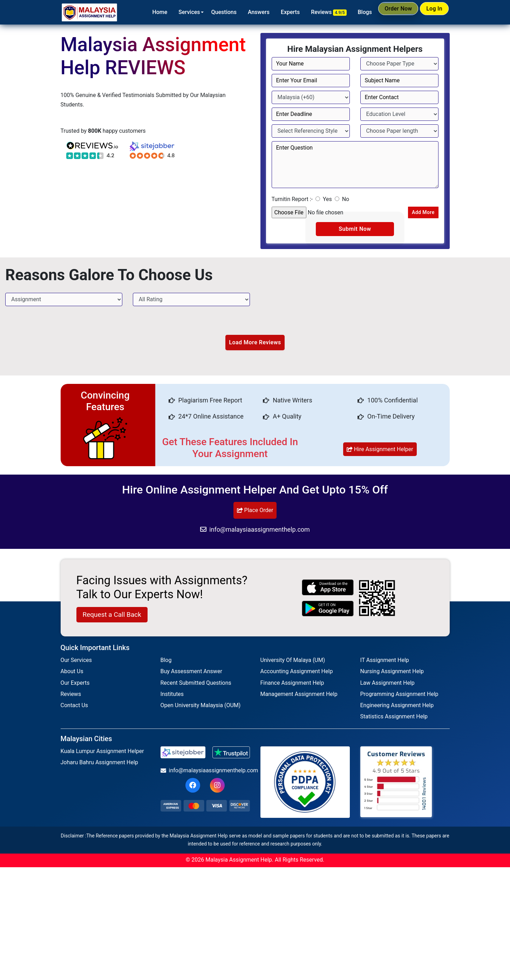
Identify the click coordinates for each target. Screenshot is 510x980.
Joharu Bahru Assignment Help (99, 764)
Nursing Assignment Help (392, 673)
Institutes (172, 696)
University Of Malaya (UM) (293, 662)
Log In (431, 12)
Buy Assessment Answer (191, 673)
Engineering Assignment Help (397, 707)
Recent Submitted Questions (196, 685)
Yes (327, 199)
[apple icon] (328, 589)
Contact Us (74, 707)
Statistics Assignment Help (394, 718)
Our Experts (75, 685)
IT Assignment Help (385, 662)
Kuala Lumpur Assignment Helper (102, 753)
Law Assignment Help (387, 685)
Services (175, 12)
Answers (244, 12)
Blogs (351, 12)
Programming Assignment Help (399, 696)
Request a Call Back (112, 616)
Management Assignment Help (299, 696)
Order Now (387, 12)
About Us (72, 673)
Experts (276, 12)
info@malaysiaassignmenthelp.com (255, 531)
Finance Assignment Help (292, 685)
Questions (210, 12)
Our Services (76, 662)
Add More (420, 213)
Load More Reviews (255, 344)
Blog (166, 662)
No (346, 199)
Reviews (315, 12)
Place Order (255, 512)
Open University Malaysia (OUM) (201, 707)
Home (146, 12)
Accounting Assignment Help (297, 673)
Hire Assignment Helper (380, 451)
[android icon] (328, 610)
